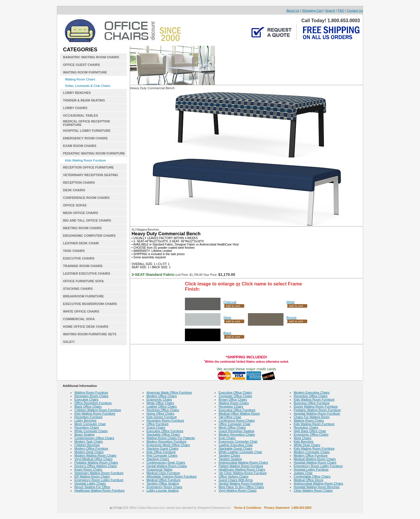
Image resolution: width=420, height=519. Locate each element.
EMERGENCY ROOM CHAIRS (85, 138)
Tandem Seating (230, 459)
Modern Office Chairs (162, 396)
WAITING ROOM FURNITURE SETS (90, 334)
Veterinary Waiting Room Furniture (99, 473)
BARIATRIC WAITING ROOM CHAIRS (91, 57)
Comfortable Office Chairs (312, 476)
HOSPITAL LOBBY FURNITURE (87, 131)
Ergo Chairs (227, 438)
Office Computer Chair (234, 424)
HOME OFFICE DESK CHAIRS (86, 327)
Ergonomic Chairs (159, 399)
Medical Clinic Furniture (163, 473)
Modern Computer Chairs (312, 452)
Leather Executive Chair (236, 445)
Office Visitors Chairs (233, 476)
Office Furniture (157, 424)
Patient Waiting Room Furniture (241, 466)
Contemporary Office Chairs (94, 438)
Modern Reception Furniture (166, 441)
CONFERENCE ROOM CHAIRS (86, 198)
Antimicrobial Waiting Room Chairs (243, 462)
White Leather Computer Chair (240, 452)
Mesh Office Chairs (232, 427)
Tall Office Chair (230, 417)
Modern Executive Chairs (312, 392)
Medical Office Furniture (163, 480)
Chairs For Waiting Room (312, 417)
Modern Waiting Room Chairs (95, 455)
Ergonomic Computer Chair (238, 441)
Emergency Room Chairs (164, 487)
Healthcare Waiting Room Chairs (242, 469)
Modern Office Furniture (91, 448)
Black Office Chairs (88, 406)
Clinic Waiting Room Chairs (313, 490)
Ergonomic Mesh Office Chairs (168, 445)
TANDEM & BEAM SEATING (84, 100)
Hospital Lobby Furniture (311, 469)
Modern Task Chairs (89, 441)
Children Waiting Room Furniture (98, 410)
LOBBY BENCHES (77, 93)
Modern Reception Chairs (237, 434)
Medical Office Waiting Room (239, 413)
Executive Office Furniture (165, 431)
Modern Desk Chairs (89, 452)
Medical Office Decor (309, 480)
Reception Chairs (87, 427)
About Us (293, 10)
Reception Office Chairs (311, 396)
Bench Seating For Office (92, 487)
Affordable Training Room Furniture (171, 476)
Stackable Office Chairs (163, 434)
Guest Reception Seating (236, 431)
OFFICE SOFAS (75, 205)
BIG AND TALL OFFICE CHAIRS (87, 220)
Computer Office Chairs (235, 396)
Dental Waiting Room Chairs (167, 466)
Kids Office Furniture (161, 452)
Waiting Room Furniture (91, 392)
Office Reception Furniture (93, 403)
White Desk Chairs (307, 445)
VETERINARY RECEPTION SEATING (91, 175)
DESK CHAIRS (74, 190)
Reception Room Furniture (165, 420)
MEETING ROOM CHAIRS (82, 228)
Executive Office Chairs (235, 392)
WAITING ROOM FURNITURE (85, 72)
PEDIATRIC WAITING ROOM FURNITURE (94, 153)
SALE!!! (69, 342)
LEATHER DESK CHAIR (81, 243)
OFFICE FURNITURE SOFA (83, 281)
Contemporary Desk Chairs (166, 462)
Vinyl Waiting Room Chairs (237, 490)
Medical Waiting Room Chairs (315, 459)
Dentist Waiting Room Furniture (241, 483)
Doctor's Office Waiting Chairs (96, 466)
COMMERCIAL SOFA (79, 319)
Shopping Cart (312, 10)
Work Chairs (302, 438)
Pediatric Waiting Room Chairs (96, 462)
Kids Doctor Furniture (162, 417)
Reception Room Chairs (91, 396)
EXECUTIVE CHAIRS (79, 258)
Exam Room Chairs (88, 469)
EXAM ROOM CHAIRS (80, 146)
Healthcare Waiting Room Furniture (99, 490)
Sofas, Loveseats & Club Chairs (88, 86)
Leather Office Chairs (162, 406)
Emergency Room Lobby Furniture (99, 480)
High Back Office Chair (310, 431)
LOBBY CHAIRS (75, 108)
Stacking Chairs (158, 459)
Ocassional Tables (159, 469)
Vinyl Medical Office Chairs (93, 459)
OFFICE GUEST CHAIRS (82, 65)
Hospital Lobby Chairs (90, 483)
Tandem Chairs (229, 455)
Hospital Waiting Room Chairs (315, 462)
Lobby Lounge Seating (162, 490)
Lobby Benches (85, 420)
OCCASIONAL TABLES (80, 115)
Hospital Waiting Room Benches (317, 487)
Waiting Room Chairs (80, 79)
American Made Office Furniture (169, 392)
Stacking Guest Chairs (162, 448)
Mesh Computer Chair (90, 424)
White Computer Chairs (91, 431)
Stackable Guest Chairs (235, 448)
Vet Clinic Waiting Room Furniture (243, 473)
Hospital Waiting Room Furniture (317, 413)
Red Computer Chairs (162, 455)
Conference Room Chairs (237, 420)
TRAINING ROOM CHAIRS (83, 266)
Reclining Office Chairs (163, 410)
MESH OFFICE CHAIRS (80, 213)
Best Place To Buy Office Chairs (241, 487)
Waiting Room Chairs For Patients (171, 438)
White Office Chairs (160, 403)
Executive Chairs (86, 399)
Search (330, 10)
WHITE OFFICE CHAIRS (81, 311)
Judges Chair (303, 473)
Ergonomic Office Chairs (311, 434)
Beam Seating (84, 434)
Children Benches (87, 445)
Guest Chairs (156, 427)
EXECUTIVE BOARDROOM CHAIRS (90, 304)
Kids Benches (303, 441)
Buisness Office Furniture (312, 403)
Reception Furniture (89, 417)
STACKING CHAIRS (78, 289)
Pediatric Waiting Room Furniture (317, 410)
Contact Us (355, 10)
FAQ (341, 10)
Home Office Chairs (160, 413)
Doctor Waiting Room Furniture (316, 406)
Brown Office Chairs (233, 399)
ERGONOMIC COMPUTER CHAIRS (89, 236)
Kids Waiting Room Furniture (85, 160)
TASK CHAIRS (74, 251)
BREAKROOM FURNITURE (83, 296)
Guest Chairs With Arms (236, 480)
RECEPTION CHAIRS (79, 183)
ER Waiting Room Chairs (92, 476)
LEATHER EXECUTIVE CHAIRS (87, 273)
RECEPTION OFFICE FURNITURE (88, 167)
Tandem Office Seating (163, 483)
